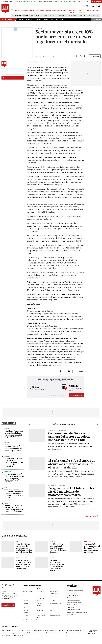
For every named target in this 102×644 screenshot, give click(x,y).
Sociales (25, 620)
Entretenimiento (21, 558)
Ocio (52, 610)
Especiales (40, 601)
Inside (52, 608)
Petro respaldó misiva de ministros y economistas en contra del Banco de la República (14, 462)
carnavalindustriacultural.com (32, 633)
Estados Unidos (72, 16)
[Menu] (12, 10)
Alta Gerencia (41, 589)
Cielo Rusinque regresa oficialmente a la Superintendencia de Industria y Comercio (14, 448)
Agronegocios (27, 589)
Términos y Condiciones (75, 602)
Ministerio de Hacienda (91, 16)
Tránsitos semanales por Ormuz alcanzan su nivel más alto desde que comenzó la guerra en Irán (14, 493)
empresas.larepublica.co (40, 630)
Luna (38, 16)
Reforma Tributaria (48, 16)
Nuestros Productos (74, 595)
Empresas (26, 601)
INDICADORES (91, 10)
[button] (30, 388)
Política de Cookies (74, 609)
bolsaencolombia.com (75, 630)
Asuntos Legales (28, 591)
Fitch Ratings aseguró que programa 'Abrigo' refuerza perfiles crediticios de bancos (57, 565)
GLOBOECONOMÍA (45, 10)
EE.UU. (6, 503)
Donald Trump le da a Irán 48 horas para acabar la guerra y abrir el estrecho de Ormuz (14, 508)
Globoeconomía (56, 603)
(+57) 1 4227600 (7, 598)
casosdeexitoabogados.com (11, 633)
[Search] (87, 6)
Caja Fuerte (40, 591)
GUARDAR (95, 56)
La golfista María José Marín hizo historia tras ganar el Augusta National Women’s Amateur (14, 478)
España (18, 542)
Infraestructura (41, 608)
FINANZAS (17, 10)
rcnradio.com (58, 633)
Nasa (33, 16)
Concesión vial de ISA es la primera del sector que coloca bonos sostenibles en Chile (69, 436)
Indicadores (27, 608)
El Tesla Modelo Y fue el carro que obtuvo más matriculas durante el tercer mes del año (72, 464)
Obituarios (40, 610)
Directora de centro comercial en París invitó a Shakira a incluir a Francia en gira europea (24, 564)
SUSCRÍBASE (96, 1)
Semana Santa (61, 16)
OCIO (37, 10)
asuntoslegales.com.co (9, 630)
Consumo (26, 596)
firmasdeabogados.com (57, 630)
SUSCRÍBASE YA (77, 395)
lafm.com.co (81, 633)
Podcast (25, 615)
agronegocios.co (24, 630)
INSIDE (98, 10)
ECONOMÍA (24, 10)
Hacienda (7, 429)
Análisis (52, 589)
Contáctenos (71, 598)
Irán (80, 16)
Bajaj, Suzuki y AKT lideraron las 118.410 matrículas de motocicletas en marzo (71, 491)
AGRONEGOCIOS (57, 10)
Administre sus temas (10, 78)
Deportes (8, 472)
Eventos (53, 601)
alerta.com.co (6, 635)
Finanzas (53, 558)
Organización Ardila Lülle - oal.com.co (93, 631)
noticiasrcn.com (70, 633)
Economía (53, 596)
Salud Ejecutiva (55, 615)
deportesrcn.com (18, 635)
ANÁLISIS (65, 10)
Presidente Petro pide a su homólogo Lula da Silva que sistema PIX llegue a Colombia (14, 434)
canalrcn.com (48, 633)
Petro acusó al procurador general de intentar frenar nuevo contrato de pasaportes (92, 548)
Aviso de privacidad (74, 600)
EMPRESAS (32, 10)
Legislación (87, 542)
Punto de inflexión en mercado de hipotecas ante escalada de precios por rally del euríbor (24, 548)
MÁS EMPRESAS (91, 516)
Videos (39, 620)
